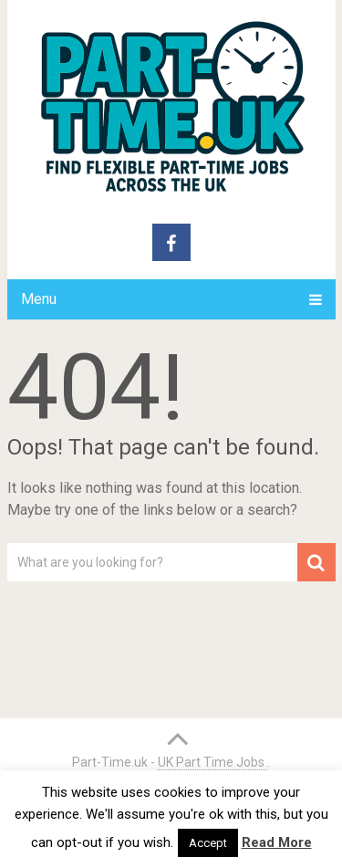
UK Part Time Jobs (212, 762)
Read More (277, 842)
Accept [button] (208, 843)
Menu (39, 299)
